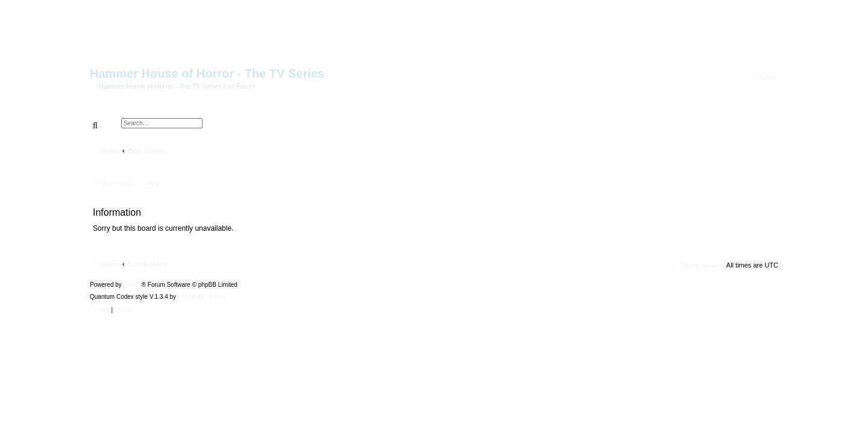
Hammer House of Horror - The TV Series (207, 74)
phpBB (133, 285)
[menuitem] (763, 77)
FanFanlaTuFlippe (202, 297)
